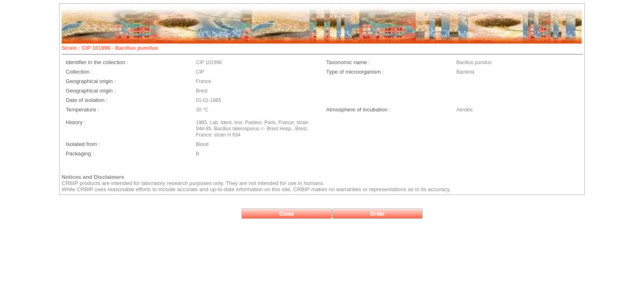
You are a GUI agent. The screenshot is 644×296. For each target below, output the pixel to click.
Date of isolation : (87, 100)
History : (76, 122)
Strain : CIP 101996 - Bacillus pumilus (110, 48)
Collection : (79, 72)
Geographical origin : (91, 81)
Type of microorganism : (355, 72)
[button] (287, 214)
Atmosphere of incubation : (358, 110)
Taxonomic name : (348, 62)
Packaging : (80, 154)
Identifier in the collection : (97, 62)
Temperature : (82, 110)
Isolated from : (83, 144)
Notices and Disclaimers (93, 177)
